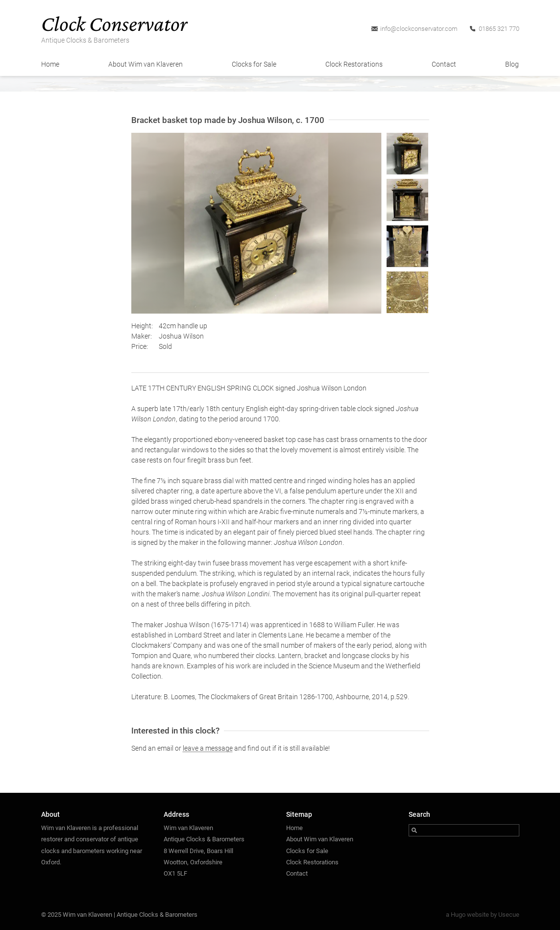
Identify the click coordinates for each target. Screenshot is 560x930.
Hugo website (470, 915)
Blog (512, 64)
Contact (444, 64)
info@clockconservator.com (419, 29)
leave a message (208, 748)
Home (50, 64)
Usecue (509, 915)
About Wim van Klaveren (146, 64)
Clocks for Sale (254, 64)
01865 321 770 (499, 29)
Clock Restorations (354, 64)
